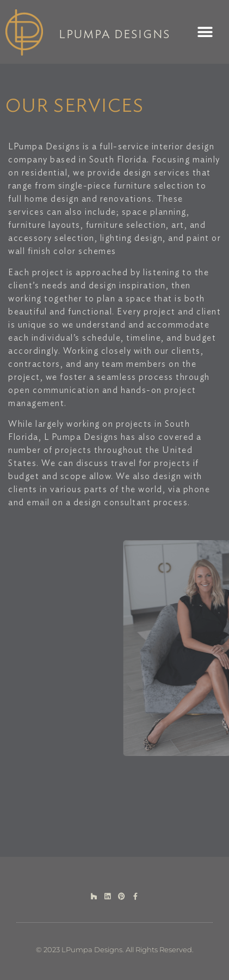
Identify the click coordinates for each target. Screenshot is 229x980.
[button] (205, 32)
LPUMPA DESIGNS (115, 35)
